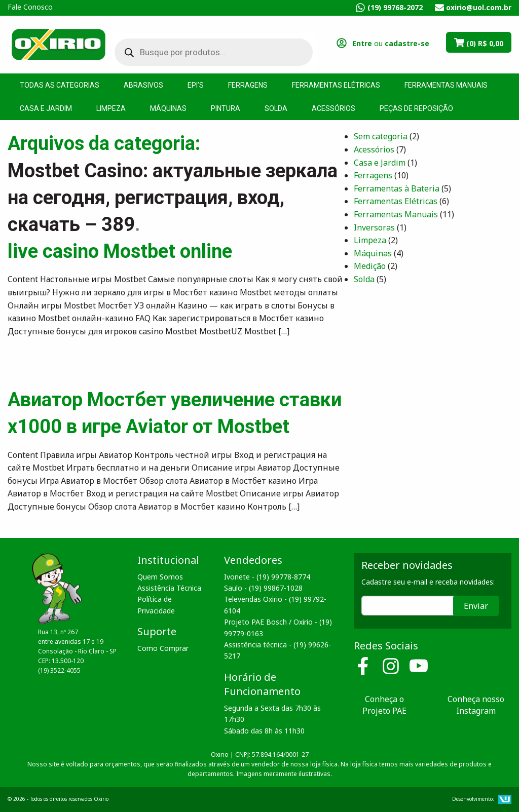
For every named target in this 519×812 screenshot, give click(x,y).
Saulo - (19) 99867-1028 (263, 588)
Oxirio (58, 44)
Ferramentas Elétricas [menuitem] (336, 85)
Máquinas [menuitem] (168, 108)
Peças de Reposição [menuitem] (416, 108)
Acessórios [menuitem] (333, 108)
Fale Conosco (30, 7)
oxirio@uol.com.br (479, 7)
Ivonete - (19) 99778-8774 (267, 577)
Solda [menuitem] (276, 108)
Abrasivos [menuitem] (143, 85)
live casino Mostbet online (120, 251)
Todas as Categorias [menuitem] (60, 85)
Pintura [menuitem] (226, 108)
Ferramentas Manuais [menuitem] (446, 85)
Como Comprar (163, 648)
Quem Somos (160, 577)
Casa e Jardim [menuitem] (46, 108)
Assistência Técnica (169, 588)
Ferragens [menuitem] (248, 85)
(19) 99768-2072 (395, 7)
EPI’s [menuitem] (196, 85)
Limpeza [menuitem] (111, 108)
